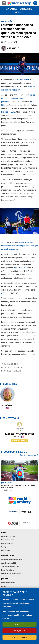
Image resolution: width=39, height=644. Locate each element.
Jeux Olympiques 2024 (9, 563)
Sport (5, 532)
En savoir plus (19, 637)
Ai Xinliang (6, 293)
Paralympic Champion (12, 367)
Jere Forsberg (19, 268)
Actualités (12, 9)
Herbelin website (26, 523)
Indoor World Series (8, 570)
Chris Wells (13, 48)
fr (4, 3)
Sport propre (5, 547)
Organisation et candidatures (11, 574)
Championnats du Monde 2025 (12, 560)
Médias (5, 579)
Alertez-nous (6, 550)
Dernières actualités (28, 455)
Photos (4, 586)
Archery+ (19, 12)
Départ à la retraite (11, 371)
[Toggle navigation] (35, 3)
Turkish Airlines (13, 523)
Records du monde (8, 540)
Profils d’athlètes (7, 543)
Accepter (19, 624)
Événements (26, 9)
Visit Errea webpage (26, 512)
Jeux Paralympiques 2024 (10, 567)
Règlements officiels (8, 536)
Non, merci (20, 631)
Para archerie (11, 364)
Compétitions (8, 556)
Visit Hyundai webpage (13, 512)
